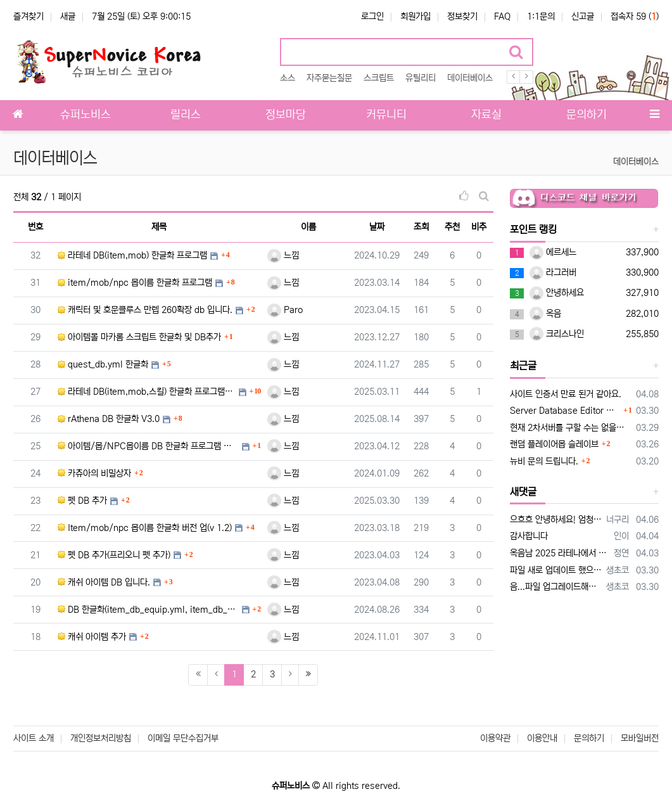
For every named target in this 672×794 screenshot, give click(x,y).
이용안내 (542, 738)
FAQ (502, 16)
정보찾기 (462, 16)
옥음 (545, 314)
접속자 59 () (635, 16)
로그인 (372, 16)
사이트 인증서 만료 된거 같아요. (566, 394)
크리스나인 (557, 334)
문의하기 (589, 738)
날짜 (377, 227)
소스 (288, 78)
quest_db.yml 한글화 (103, 364)
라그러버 (553, 272)
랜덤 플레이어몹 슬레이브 (554, 444)
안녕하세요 (557, 293)
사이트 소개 (34, 738)
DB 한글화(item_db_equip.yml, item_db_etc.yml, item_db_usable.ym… (148, 610)
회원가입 (415, 16)
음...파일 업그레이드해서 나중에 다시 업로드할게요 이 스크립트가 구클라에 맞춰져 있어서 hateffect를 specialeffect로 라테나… (556, 587)
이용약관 (495, 738)
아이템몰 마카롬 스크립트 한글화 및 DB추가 (139, 337)
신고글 (583, 16)
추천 (452, 227)
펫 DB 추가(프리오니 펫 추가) (114, 555)
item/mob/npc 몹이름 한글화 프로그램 (135, 283)
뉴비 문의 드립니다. (544, 461)
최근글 (523, 366)
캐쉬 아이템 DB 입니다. (104, 582)
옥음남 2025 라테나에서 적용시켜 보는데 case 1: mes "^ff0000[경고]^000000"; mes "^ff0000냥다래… (560, 553)
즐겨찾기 (29, 16)
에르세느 (553, 252)
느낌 (283, 255)
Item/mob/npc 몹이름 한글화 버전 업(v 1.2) (145, 528)
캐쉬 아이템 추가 (92, 637)
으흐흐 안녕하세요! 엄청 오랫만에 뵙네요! (556, 520)
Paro (285, 310)
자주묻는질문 (329, 78)
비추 (479, 227)
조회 (421, 227)
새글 (68, 16)
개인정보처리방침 (101, 738)
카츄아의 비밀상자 (94, 473)
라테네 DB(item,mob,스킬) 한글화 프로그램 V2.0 (147, 392)
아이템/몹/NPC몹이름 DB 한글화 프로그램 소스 (148, 446)
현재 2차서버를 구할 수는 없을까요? (571, 428)
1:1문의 (541, 16)
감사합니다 (529, 536)
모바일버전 (640, 738)
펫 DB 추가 (82, 501)
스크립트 (379, 78)
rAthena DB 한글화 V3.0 (109, 419)
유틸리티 (421, 78)
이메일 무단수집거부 (183, 738)
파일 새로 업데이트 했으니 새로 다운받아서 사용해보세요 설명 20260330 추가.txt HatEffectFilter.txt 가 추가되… (556, 570)
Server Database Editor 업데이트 (565, 411)
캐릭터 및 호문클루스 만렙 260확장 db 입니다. (145, 310)
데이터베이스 (470, 78)
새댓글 (523, 492)
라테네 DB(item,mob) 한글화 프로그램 (132, 255)
